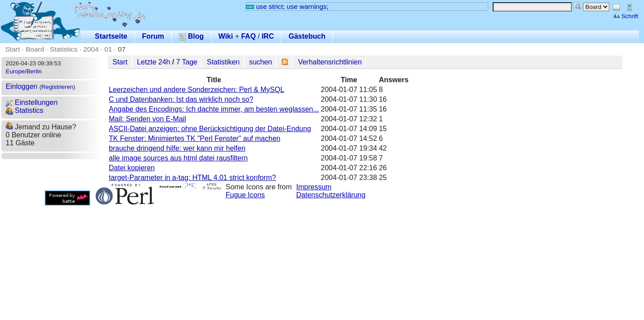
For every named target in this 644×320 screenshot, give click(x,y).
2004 (91, 49)
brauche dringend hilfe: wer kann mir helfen (177, 148)
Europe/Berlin (24, 71)
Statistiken (223, 62)
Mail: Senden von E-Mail (148, 119)
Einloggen (22, 86)
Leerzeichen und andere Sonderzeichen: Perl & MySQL (197, 90)
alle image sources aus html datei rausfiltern (178, 158)
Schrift (626, 16)
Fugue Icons (245, 195)
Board (35, 49)
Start (13, 49)
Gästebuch (307, 36)
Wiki (226, 36)
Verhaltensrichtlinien (330, 62)
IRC (268, 36)
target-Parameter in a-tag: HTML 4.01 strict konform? (193, 178)
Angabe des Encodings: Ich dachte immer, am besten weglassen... (214, 109)
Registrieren (57, 87)
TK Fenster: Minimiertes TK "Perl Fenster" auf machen (195, 138)
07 (122, 49)
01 (108, 49)
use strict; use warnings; (287, 6)
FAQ (249, 36)
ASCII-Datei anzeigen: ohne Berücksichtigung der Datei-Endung (210, 129)
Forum (153, 36)
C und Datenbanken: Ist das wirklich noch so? (181, 99)
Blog (191, 36)
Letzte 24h (154, 62)
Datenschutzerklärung (331, 195)
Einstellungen (32, 102)
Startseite (111, 36)
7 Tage (187, 62)
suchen (261, 62)
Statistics (64, 49)
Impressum (314, 187)
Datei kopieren (132, 168)
